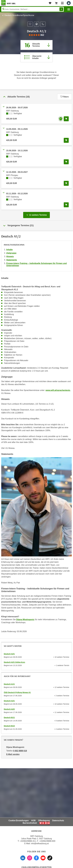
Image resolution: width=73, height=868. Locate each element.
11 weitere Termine (37, 214)
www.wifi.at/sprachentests (58, 390)
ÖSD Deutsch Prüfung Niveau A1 (17, 692)
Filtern (64, 97)
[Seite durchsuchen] (32, 9)
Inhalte (9, 250)
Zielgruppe (11, 253)
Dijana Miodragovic (25, 620)
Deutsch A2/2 (9, 709)
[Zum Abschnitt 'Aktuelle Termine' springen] (36, 45)
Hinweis (10, 256)
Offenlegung (44, 821)
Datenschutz (58, 821)
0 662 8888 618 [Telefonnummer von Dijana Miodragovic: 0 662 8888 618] (20, 751)
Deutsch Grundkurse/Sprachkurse (19, 15)
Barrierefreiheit (30, 823)
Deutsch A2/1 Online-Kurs (14, 662)
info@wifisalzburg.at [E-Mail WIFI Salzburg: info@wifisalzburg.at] (40, 843)
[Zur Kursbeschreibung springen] (36, 57)
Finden (61, 9)
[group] (36, 35)
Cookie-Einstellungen (19, 821)
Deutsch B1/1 (9, 717)
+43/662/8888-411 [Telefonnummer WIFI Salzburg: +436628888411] (28, 841)
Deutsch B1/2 (9, 726)
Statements (12, 260)
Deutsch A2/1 (9, 654)
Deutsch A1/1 (9, 684)
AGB (33, 821)
